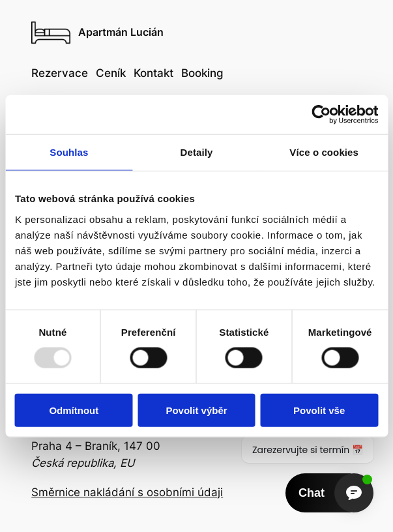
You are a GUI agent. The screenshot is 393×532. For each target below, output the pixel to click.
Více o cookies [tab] (324, 152)
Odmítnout (74, 410)
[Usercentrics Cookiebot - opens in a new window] (321, 115)
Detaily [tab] (197, 152)
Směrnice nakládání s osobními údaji (127, 492)
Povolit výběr (196, 410)
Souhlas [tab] (69, 152)
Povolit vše (319, 410)
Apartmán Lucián (121, 32)
